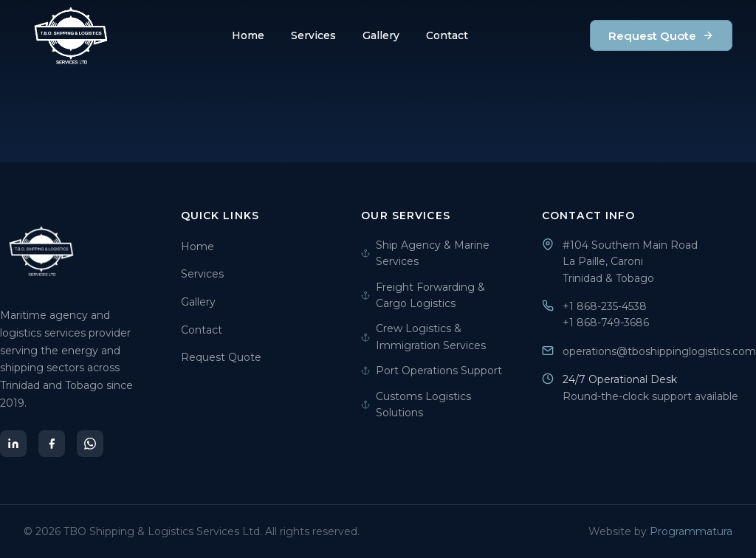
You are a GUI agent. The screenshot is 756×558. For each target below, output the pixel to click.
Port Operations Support (432, 371)
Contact (447, 35)
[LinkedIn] (13, 444)
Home (248, 35)
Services (313, 35)
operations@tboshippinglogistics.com (659, 351)
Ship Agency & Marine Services (425, 253)
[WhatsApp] (90, 444)
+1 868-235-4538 (605, 306)
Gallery (381, 35)
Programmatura (691, 531)
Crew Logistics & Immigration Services (423, 337)
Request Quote (661, 36)
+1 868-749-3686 (606, 323)
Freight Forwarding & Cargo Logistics (423, 295)
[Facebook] (52, 444)
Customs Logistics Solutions (416, 404)
